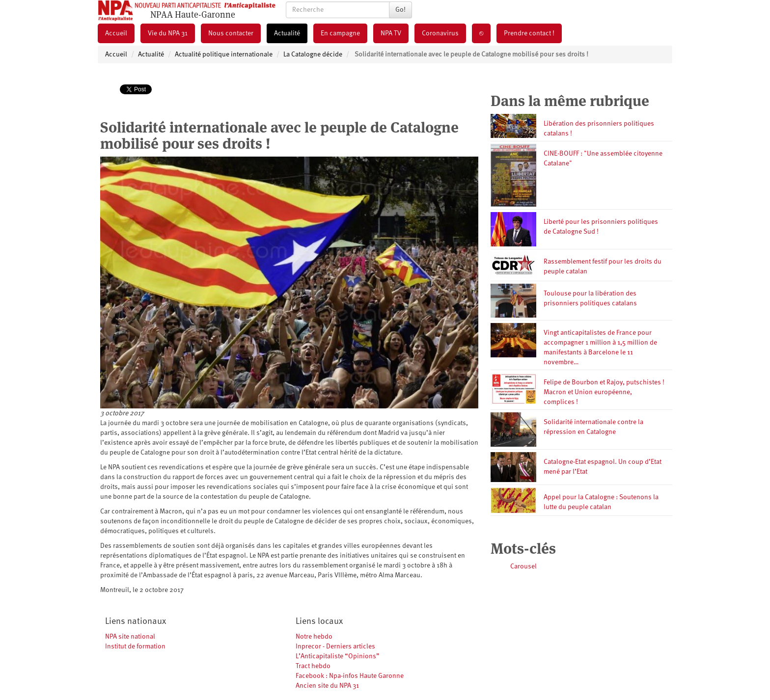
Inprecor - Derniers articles (335, 646)
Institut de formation (135, 646)
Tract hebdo (313, 666)
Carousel (523, 566)
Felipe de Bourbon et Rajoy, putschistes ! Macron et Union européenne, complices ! (604, 392)
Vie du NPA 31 (168, 33)
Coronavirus (440, 33)
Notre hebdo (314, 637)
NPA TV (391, 33)
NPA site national (130, 637)
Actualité (287, 33)
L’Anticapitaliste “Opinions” (338, 656)
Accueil (116, 33)
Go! (400, 10)
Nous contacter (231, 33)
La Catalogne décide (313, 54)
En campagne (340, 33)
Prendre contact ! (529, 33)
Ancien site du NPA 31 (327, 686)
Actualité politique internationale (224, 54)
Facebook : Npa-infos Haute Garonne (350, 676)
